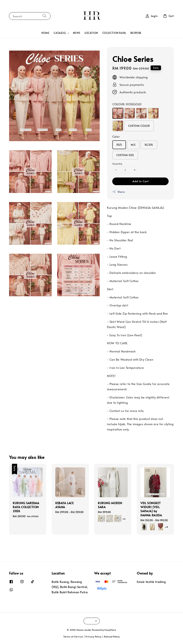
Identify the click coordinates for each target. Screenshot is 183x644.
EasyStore (110, 630)
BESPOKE (136, 33)
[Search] (45, 16)
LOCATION (91, 33)
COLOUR (127, 104)
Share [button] (119, 192)
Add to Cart (141, 181)
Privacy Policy (94, 637)
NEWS (77, 33)
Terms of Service (73, 637)
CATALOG (60, 33)
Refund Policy (112, 637)
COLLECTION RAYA (114, 33)
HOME (45, 33)
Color (116, 136)
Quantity (117, 164)
